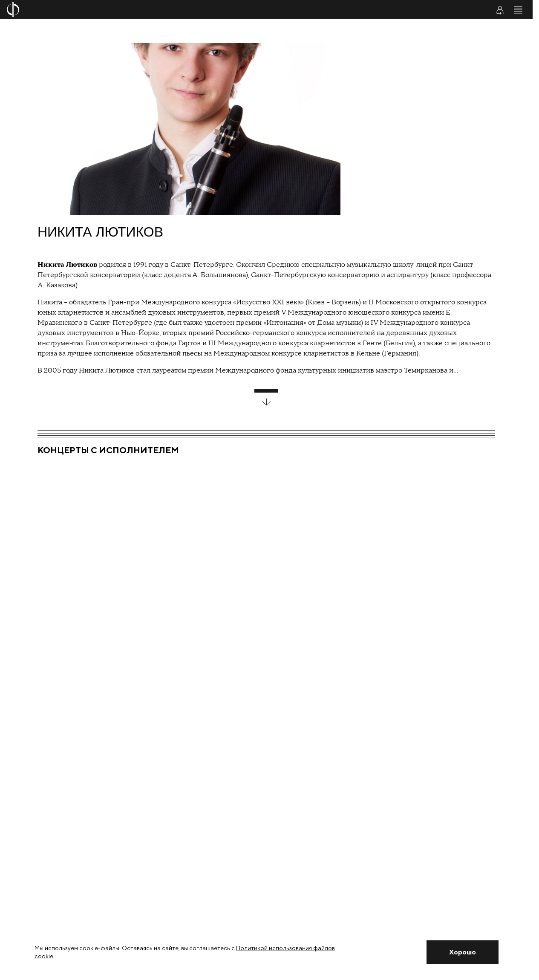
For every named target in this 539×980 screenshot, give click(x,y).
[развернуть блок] (266, 398)
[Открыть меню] (518, 10)
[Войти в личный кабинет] (500, 10)
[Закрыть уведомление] (462, 952)
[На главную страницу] (222, 10)
